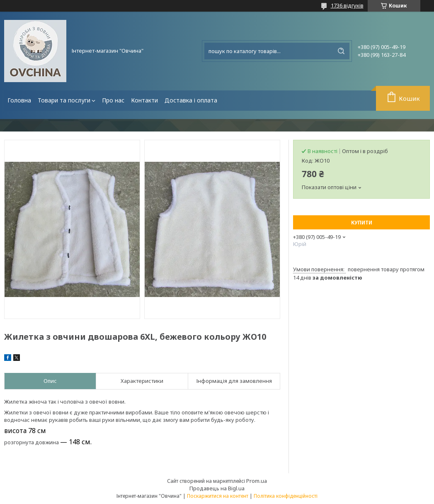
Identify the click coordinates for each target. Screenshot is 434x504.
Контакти (144, 100)
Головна (19, 100)
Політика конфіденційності (286, 496)
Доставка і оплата (191, 100)
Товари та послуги (64, 100)
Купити (362, 223)
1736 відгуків (347, 5)
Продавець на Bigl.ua (217, 488)
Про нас (113, 100)
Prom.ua (257, 481)
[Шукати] (341, 51)
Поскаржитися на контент (218, 496)
